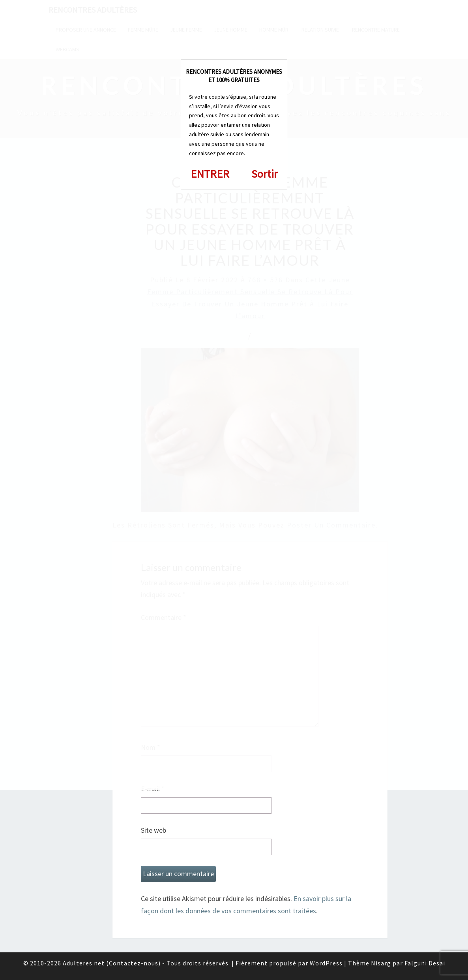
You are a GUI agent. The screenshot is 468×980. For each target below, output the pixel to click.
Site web (154, 830)
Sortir (265, 174)
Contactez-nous (134, 963)
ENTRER (210, 174)
